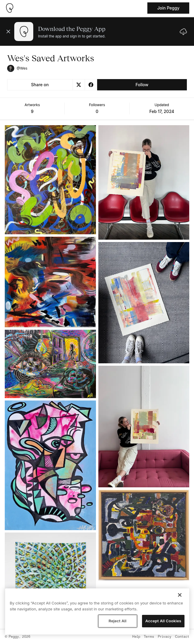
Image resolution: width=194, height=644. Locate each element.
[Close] (180, 595)
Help (136, 637)
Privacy (165, 637)
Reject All (117, 621)
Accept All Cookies (163, 621)
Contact (182, 637)
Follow (142, 85)
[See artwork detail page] (50, 180)
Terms (149, 637)
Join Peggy (168, 8)
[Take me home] (10, 8)
